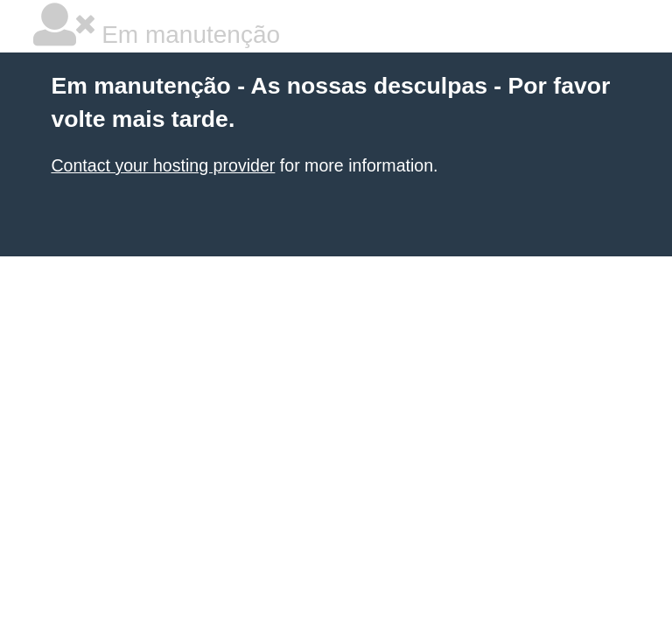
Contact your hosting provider (163, 165)
